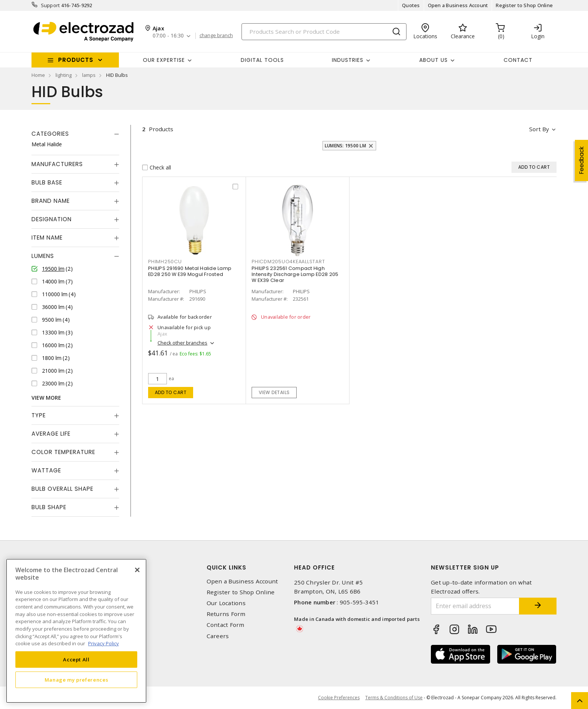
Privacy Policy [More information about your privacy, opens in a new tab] (103, 643)
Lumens (43, 256)
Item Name (47, 238)
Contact (518, 60)
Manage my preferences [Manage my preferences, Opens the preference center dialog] (76, 680)
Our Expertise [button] (164, 60)
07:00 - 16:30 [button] (168, 36)
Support (50, 5)
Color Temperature (63, 452)
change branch (216, 36)
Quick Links (226, 567)
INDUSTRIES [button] (348, 60)
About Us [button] (433, 60)
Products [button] (76, 60)
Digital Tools (262, 60)
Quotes (411, 5)
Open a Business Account (458, 5)
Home (38, 75)
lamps (89, 75)
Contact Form (226, 625)
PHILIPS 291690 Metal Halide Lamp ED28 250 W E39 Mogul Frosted (190, 271)
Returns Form (226, 614)
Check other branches (182, 343)
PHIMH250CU (165, 262)
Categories (50, 134)
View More (46, 398)
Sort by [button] (539, 129)
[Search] (324, 32)
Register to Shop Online (524, 5)
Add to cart (171, 392)
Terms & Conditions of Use (394, 698)
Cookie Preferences (339, 698)
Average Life (51, 434)
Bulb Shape (49, 507)
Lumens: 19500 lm (345, 146)
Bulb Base (47, 182)
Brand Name (51, 201)
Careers (218, 636)
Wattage (46, 470)
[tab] (75, 134)
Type (39, 415)
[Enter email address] (475, 606)
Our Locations (226, 603)
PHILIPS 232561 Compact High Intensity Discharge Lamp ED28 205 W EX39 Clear (295, 274)
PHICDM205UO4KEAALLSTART (288, 262)
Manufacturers (57, 164)
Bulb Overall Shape (62, 489)
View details (274, 392)
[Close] (137, 570)
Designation (52, 219)
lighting (64, 75)
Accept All (76, 660)
